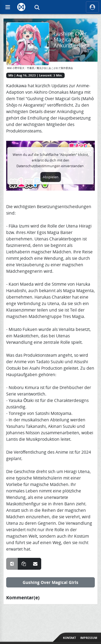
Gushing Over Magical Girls (50, 582)
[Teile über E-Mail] (35, 564)
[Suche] (37, 7)
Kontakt (69, 638)
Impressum (89, 638)
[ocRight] (92, 7)
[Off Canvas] (8, 7)
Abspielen (51, 177)
